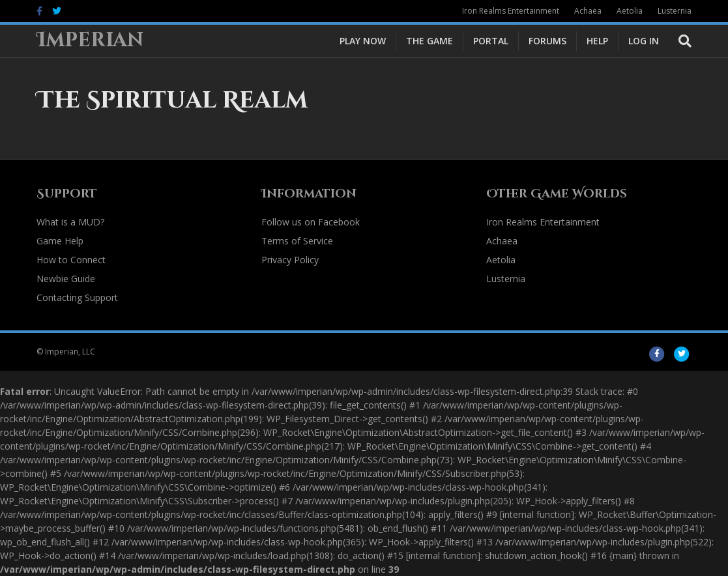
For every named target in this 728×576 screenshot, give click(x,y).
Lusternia (675, 11)
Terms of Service (297, 241)
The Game (430, 41)
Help (597, 41)
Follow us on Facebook (311, 222)
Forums (547, 41)
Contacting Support (77, 297)
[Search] (680, 41)
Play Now (363, 41)
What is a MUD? (70, 222)
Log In (644, 41)
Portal (491, 41)
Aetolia (630, 11)
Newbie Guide (66, 279)
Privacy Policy (290, 260)
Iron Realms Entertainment (511, 11)
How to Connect (71, 260)
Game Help (60, 241)
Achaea (588, 11)
